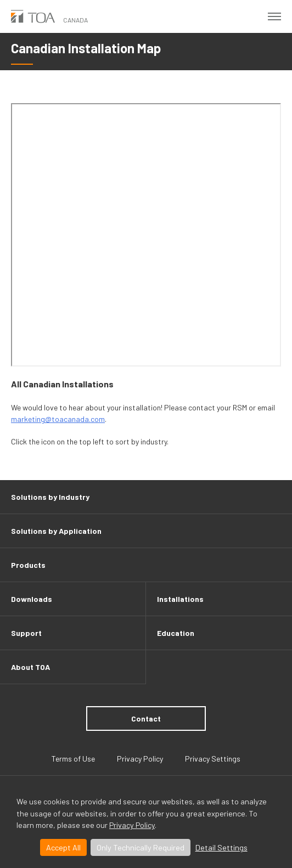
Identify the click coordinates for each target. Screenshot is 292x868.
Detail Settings (221, 847)
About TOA (30, 667)
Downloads (32, 599)
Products (28, 565)
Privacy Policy (132, 825)
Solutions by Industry (50, 497)
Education (176, 633)
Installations (180, 599)
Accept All (63, 847)
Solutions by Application (56, 531)
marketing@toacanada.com (58, 419)
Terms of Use (73, 759)
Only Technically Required (141, 847)
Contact (146, 718)
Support (26, 633)
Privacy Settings (213, 759)
